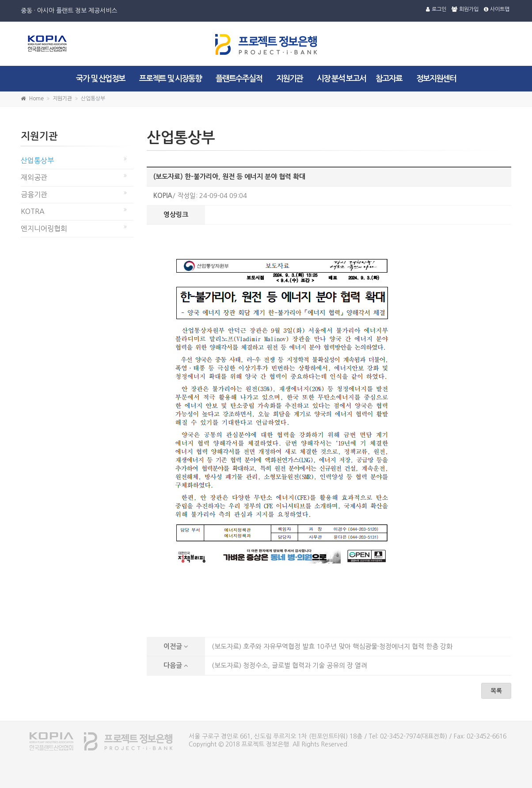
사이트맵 (497, 9)
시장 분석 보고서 (341, 79)
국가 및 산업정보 (101, 79)
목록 (496, 691)
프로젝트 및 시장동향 (170, 79)
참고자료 (389, 79)
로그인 (436, 9)
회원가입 (465, 9)
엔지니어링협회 (44, 228)
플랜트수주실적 (239, 79)
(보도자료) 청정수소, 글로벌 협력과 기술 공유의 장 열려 (289, 665)
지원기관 (289, 79)
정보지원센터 (436, 79)
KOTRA (33, 211)
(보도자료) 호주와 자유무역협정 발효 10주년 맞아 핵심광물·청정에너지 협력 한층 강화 (332, 646)
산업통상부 (37, 160)
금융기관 (34, 194)
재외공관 (34, 177)
